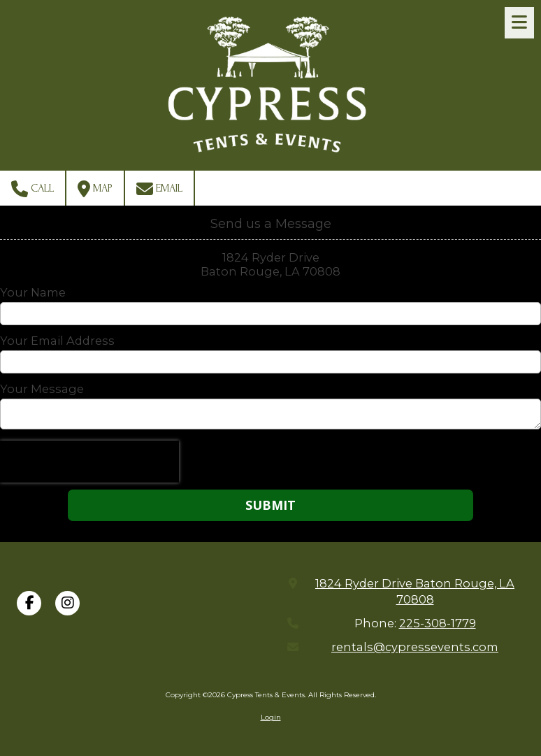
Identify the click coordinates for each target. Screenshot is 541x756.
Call (33, 189)
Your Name (33, 292)
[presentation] (89, 462)
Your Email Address (57, 341)
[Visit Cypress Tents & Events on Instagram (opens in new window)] (67, 603)
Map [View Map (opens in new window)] (95, 189)
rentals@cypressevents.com (415, 647)
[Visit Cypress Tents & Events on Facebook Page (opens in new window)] (29, 603)
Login (271, 717)
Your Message (42, 389)
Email (159, 189)
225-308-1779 (438, 623)
